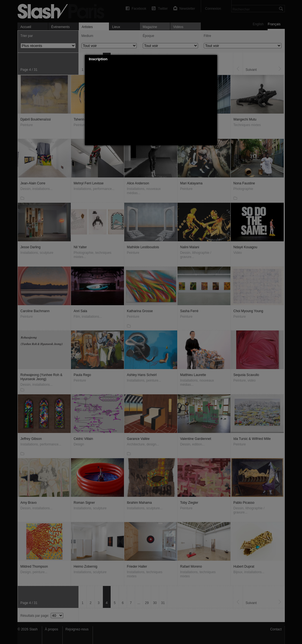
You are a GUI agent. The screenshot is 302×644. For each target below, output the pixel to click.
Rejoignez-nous (77, 629)
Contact (276, 629)
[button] (213, 59)
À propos (52, 629)
